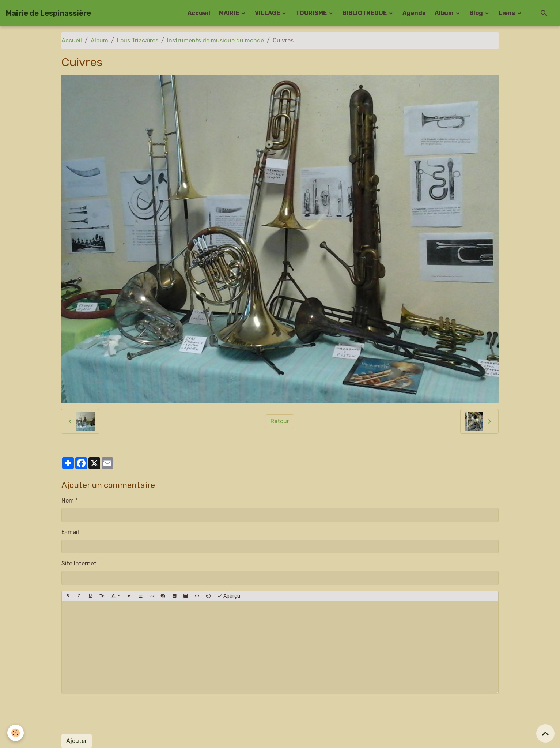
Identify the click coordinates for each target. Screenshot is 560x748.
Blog (477, 13)
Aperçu (229, 596)
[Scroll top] (545, 733)
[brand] (48, 13)
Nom (68, 501)
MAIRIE (230, 13)
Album (445, 13)
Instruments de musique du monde (215, 40)
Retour (280, 421)
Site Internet (79, 563)
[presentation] (117, 714)
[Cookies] (16, 733)
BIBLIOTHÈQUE (365, 13)
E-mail (70, 532)
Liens (507, 13)
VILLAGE (268, 13)
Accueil (199, 13)
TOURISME (312, 13)
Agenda (414, 13)
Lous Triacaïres (138, 40)
